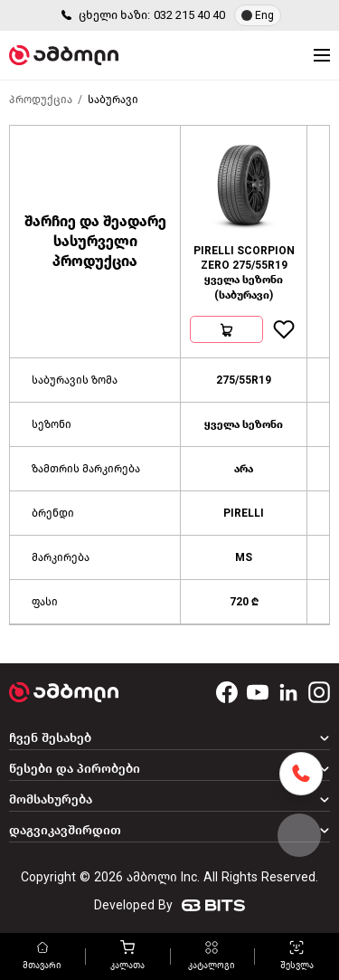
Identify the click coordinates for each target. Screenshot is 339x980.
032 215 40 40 (189, 15)
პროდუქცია (41, 100)
